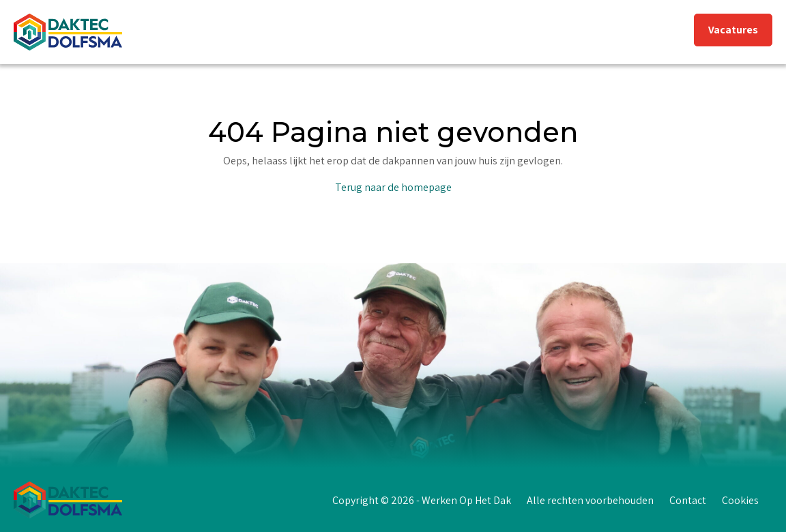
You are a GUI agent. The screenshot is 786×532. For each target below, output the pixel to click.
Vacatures (733, 30)
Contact (688, 500)
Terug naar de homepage (393, 187)
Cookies (740, 500)
